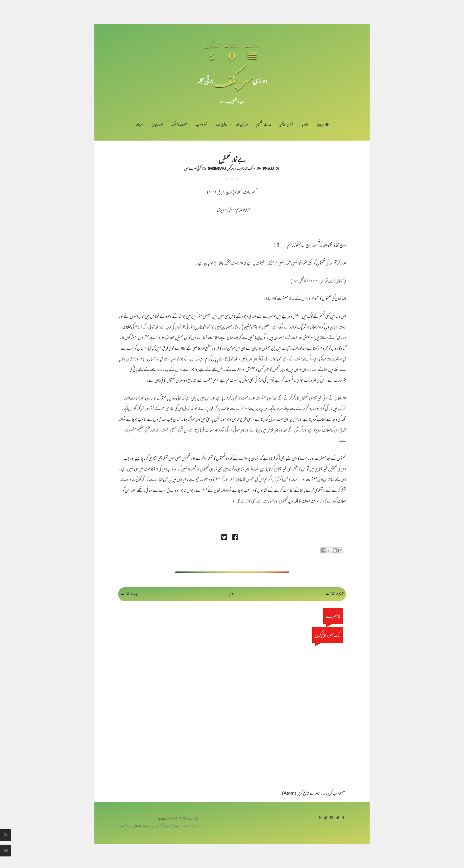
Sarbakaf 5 (217, 168)
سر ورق (323, 125)
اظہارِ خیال (157, 125)
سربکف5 (251, 168)
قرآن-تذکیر (286, 125)
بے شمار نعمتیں (232, 159)
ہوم (232, 594)
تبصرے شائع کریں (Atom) (301, 794)
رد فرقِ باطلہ (242, 125)
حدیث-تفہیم (264, 125)
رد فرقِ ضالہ (221, 125)
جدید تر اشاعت (129, 594)
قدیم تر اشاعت (335, 594)
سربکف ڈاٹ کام (142, 826)
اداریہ (305, 125)
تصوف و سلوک (179, 125)
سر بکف (233, 80)
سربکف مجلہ (164, 819)
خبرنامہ (139, 125)
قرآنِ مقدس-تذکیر (236, 168)
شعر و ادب (201, 125)
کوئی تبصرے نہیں (192, 168)
